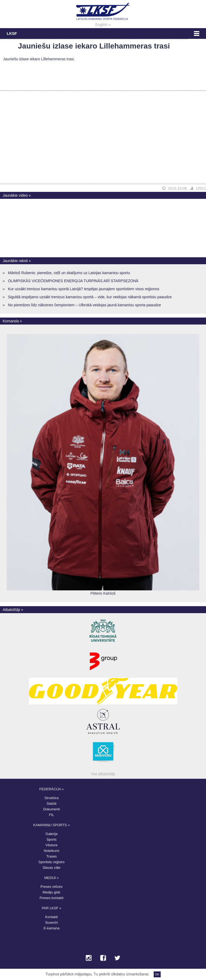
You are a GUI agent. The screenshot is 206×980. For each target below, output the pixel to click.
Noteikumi (51, 851)
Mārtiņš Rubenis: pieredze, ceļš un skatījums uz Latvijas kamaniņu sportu (69, 273)
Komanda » (12, 321)
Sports (51, 839)
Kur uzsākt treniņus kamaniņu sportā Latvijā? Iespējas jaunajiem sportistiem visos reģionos (83, 289)
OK (157, 974)
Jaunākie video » (17, 195)
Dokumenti (51, 809)
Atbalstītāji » (13, 610)
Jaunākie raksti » (17, 261)
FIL (52, 815)
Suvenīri (51, 923)
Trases (51, 856)
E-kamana (51, 928)
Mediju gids (51, 892)
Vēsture (52, 845)
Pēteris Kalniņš (103, 593)
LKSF (12, 33)
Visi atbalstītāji (103, 774)
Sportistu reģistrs (51, 862)
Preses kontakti (52, 898)
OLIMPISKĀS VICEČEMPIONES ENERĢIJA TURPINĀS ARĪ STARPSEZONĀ (73, 281)
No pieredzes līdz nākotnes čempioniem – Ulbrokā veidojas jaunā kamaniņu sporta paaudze (84, 305)
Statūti (52, 804)
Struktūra (52, 798)
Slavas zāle (51, 868)
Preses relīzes (51, 887)
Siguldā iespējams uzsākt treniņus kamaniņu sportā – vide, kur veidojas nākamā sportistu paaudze (90, 297)
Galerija (52, 834)
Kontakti (52, 917)
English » (103, 25)
